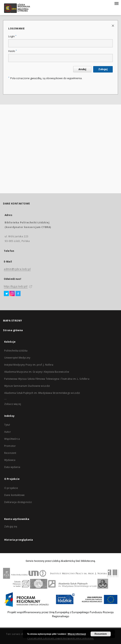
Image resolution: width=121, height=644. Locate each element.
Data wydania (12, 467)
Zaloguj (103, 69)
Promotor (10, 446)
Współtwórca (12, 439)
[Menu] (116, 3)
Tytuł (7, 425)
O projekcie (11, 488)
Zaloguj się (11, 526)
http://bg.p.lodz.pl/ (16, 286)
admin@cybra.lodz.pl (17, 269)
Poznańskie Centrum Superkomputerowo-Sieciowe (61, 638)
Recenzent (10, 453)
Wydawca (10, 460)
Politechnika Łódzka (16, 351)
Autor (8, 432)
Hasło (13, 51)
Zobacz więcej (13, 404)
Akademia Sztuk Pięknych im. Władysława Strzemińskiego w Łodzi (42, 393)
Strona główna (13, 330)
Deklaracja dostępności (18, 502)
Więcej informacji (77, 634)
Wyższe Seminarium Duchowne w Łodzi (27, 386)
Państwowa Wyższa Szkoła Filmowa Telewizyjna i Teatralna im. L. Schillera (47, 379)
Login (12, 36)
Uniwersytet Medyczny (17, 358)
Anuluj (82, 69)
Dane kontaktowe (14, 495)
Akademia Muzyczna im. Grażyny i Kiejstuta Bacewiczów (37, 372)
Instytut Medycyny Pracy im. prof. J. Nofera (29, 365)
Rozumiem (101, 634)
